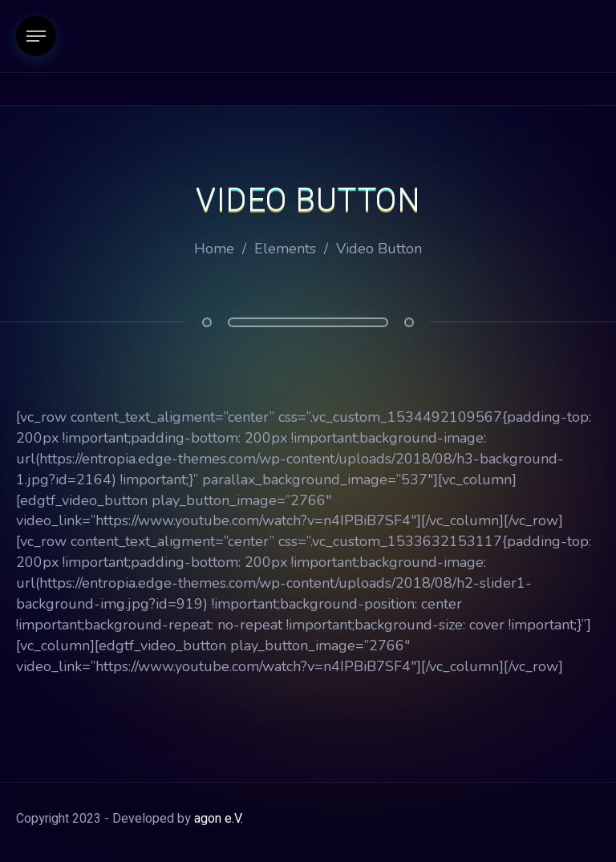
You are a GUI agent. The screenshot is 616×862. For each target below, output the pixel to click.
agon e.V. (219, 819)
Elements (285, 249)
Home (214, 249)
